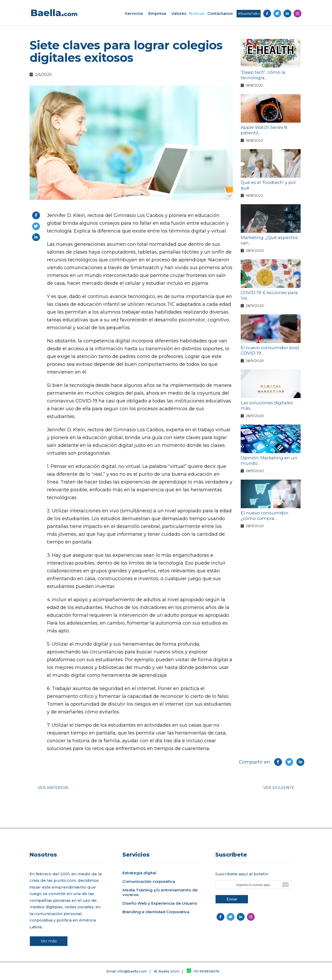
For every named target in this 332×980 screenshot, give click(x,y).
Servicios (134, 13)
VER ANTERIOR (53, 788)
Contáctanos (220, 13)
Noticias (197, 13)
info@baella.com (132, 971)
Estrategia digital (139, 873)
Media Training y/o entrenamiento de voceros (160, 892)
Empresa (157, 13)
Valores (179, 13)
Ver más (49, 941)
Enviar (232, 899)
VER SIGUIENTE (279, 788)
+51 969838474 (203, 971)
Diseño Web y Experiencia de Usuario (160, 903)
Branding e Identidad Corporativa (156, 912)
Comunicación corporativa (149, 882)
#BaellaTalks (249, 14)
